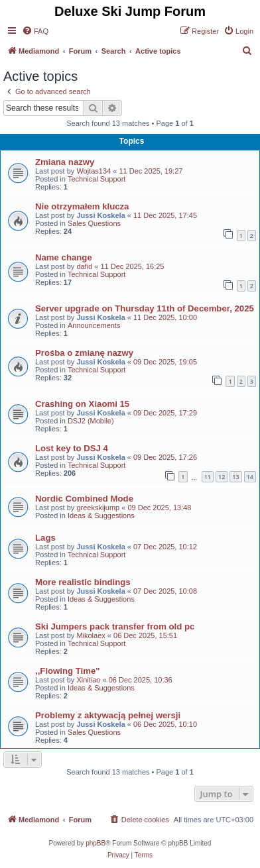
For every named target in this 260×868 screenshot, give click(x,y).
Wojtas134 (94, 171)
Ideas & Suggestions (101, 515)
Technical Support (97, 179)
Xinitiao (88, 680)
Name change (64, 257)
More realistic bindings (83, 582)
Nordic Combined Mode (84, 499)
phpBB (96, 843)
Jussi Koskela (100, 215)
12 (222, 477)
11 (208, 477)
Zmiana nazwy (65, 162)
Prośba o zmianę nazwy (84, 353)
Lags (45, 538)
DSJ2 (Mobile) (91, 421)
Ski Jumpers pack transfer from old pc (115, 626)
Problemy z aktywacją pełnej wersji (108, 715)
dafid (84, 266)
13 (235, 477)
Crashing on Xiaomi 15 (82, 404)
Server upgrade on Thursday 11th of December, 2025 (145, 308)
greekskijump (98, 508)
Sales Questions (94, 223)
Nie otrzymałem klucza (82, 206)
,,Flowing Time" (68, 671)
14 (250, 477)
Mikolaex (91, 635)
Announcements (94, 325)
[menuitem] (35, 31)
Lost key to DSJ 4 (72, 448)
